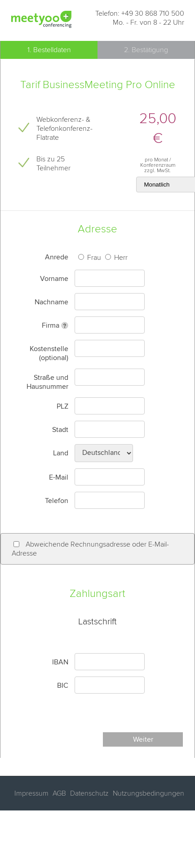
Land (61, 453)
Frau (93, 258)
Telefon (57, 501)
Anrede (57, 257)
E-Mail (59, 477)
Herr (120, 258)
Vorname (54, 279)
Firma (51, 325)
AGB (58, 793)
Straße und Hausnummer (47, 382)
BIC (63, 685)
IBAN (60, 662)
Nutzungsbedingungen (148, 793)
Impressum (31, 793)
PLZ (62, 406)
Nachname (51, 302)
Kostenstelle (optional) (49, 353)
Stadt (60, 430)
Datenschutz (89, 793)
